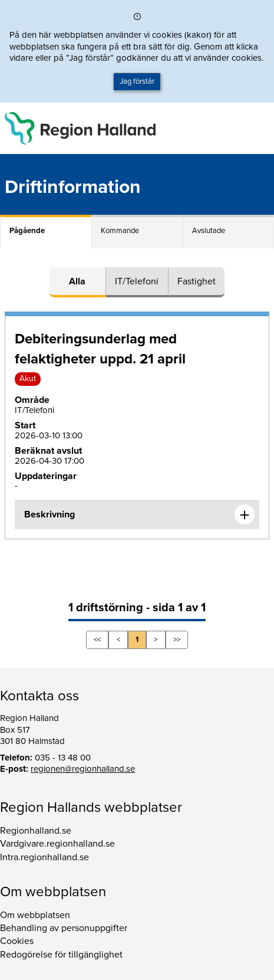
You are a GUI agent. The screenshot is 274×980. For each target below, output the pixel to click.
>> (177, 640)
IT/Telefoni (137, 281)
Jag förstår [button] (137, 81)
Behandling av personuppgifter (64, 928)
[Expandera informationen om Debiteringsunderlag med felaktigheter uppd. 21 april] (245, 514)
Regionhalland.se (36, 831)
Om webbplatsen (35, 915)
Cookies (17, 941)
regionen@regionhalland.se (83, 769)
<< (97, 640)
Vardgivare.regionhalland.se (57, 844)
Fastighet (197, 281)
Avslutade (209, 231)
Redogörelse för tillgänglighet (61, 955)
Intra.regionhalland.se (44, 857)
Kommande (120, 231)
